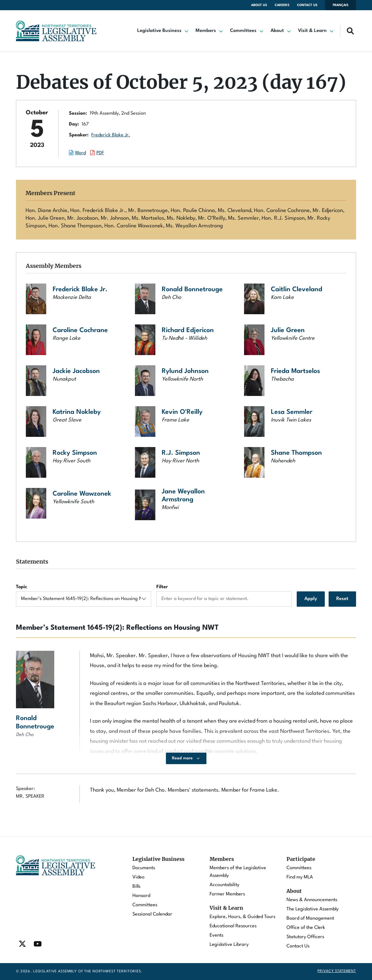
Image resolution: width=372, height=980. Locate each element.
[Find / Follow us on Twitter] (22, 944)
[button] (163, 31)
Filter (162, 587)
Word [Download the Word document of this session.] (80, 153)
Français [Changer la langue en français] (341, 5)
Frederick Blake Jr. (111, 135)
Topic (22, 587)
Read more (182, 758)
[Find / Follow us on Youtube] (38, 944)
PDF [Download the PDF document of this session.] (100, 153)
